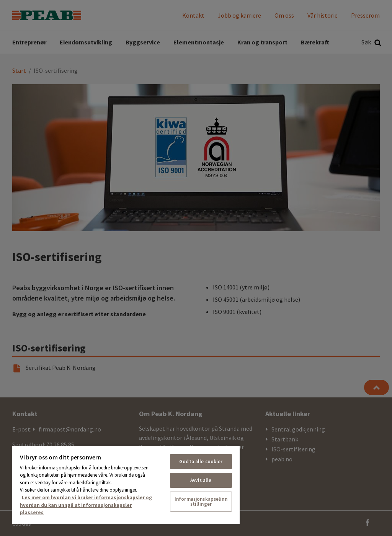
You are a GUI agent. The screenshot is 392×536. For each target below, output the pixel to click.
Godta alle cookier (201, 462)
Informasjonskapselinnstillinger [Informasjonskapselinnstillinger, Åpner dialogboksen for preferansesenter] (201, 502)
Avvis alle (201, 480)
